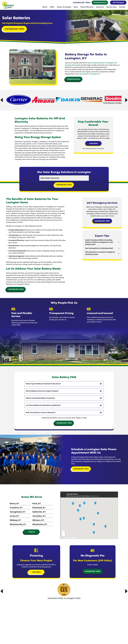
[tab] (64, 393)
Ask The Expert (118, 3)
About (45, 7)
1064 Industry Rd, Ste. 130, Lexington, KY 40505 (115, 633)
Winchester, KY (39, 534)
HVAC (52, 7)
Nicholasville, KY (18, 534)
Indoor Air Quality (64, 7)
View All (31, 542)
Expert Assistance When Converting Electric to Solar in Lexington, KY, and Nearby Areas (99, 249)
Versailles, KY (38, 526)
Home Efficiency (87, 7)
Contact (122, 7)
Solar (76, 7)
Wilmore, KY (38, 530)
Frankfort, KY (16, 517)
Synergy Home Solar (73, 68)
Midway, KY (15, 530)
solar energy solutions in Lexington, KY (102, 66)
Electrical (100, 7)
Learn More (94, 149)
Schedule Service (100, 3)
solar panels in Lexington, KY (90, 77)
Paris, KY (36, 513)
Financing (115, 640)
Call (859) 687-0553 (81, 3)
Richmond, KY (38, 517)
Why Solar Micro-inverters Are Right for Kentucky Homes (100, 260)
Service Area (111, 7)
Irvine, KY (14, 526)
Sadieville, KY (38, 522)
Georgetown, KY (17, 522)
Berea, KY (14, 513)
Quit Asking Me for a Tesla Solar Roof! (99, 255)
